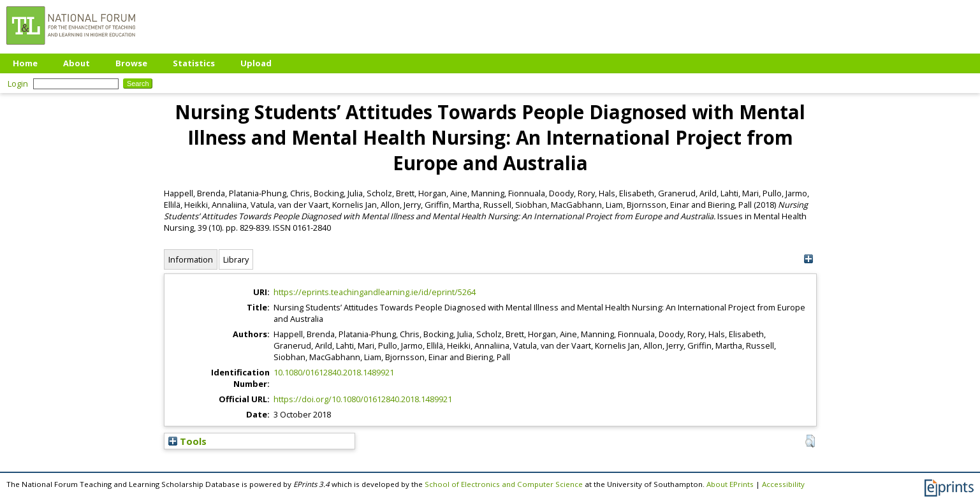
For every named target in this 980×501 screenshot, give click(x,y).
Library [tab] (236, 259)
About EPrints (730, 484)
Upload (256, 63)
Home (25, 63)
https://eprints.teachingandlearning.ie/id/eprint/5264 (375, 292)
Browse (131, 63)
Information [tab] (191, 259)
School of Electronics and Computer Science (504, 484)
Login (18, 83)
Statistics (194, 63)
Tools (187, 441)
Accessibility (783, 484)
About (77, 63)
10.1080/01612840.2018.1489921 (334, 372)
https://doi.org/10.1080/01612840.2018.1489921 (363, 399)
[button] (810, 441)
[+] (809, 259)
